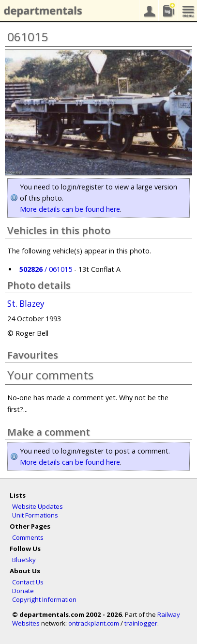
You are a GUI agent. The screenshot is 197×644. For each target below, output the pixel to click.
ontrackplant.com (94, 623)
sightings (168, 11)
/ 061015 (46, 269)
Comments (28, 537)
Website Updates (38, 506)
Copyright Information (44, 599)
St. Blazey (26, 304)
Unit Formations (35, 515)
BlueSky (24, 560)
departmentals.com (41, 11)
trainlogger (141, 623)
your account (149, 11)
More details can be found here (70, 209)
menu (187, 11)
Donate (23, 591)
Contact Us (28, 582)
